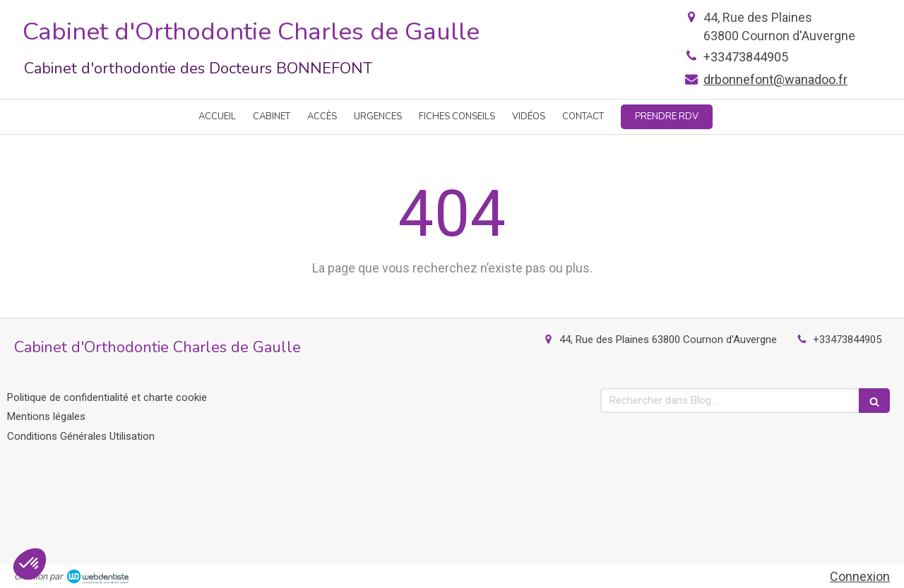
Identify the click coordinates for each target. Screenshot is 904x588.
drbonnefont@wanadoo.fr (775, 79)
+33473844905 (746, 57)
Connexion (860, 576)
